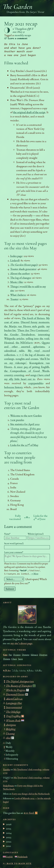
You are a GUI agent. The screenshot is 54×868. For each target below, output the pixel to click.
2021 (8, 846)
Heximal (9, 343)
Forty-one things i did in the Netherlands (31, 794)
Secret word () (14, 543)
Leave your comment (14, 552)
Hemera (7, 659)
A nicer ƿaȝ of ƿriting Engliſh (31, 367)
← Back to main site (17, 863)
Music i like (17, 282)
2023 (9, 837)
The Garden (18, 7)
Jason (20, 659)
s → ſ (20, 355)
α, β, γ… (7, 670)
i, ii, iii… (39, 670)
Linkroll (15, 260)
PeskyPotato (8, 786)
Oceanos (17, 655)
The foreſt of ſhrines (33, 318)
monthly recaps (23, 35)
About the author (20, 273)
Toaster (14, 299)
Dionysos (43, 655)
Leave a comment (18, 526)
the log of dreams (35, 355)
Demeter (26, 655)
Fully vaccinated (15, 517)
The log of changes (21, 278)
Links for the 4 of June (40, 517)
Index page (16, 256)
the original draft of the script (29, 112)
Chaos (14, 659)
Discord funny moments (35, 322)
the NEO (24, 343)
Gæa (5, 655)
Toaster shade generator (23, 269)
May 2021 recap (21, 24)
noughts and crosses (27, 359)
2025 (9, 828)
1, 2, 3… (23, 670)
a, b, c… (30, 670)
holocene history (13, 387)
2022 (9, 841)
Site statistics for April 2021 (25, 424)
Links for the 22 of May (24, 445)
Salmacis (34, 655)
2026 (9, 824)
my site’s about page (21, 643)
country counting (14, 375)
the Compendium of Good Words (27, 371)
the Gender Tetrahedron (19, 334)
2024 (9, 833)
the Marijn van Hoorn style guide (24, 326)
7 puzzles (17, 420)
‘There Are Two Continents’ (33, 330)
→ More (35, 574)
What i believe (18, 295)
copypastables (36, 383)
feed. (29, 813)
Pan (10, 655)
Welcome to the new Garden (26, 416)
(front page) (24, 265)
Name (7, 534)
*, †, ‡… (15, 670)
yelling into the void (37, 338)
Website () (36, 534)
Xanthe (7, 769)
